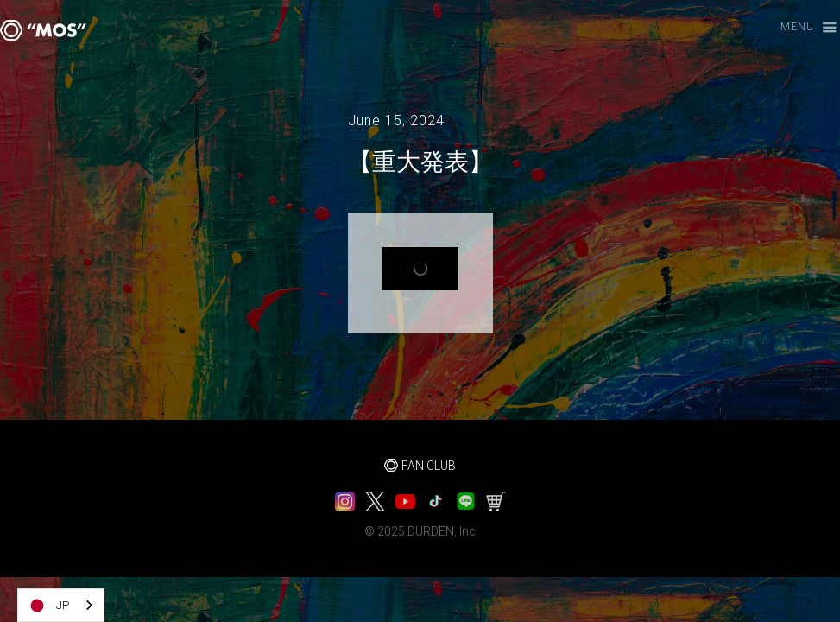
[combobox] (61, 605)
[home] (43, 30)
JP (48, 606)
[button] (801, 28)
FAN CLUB (429, 466)
